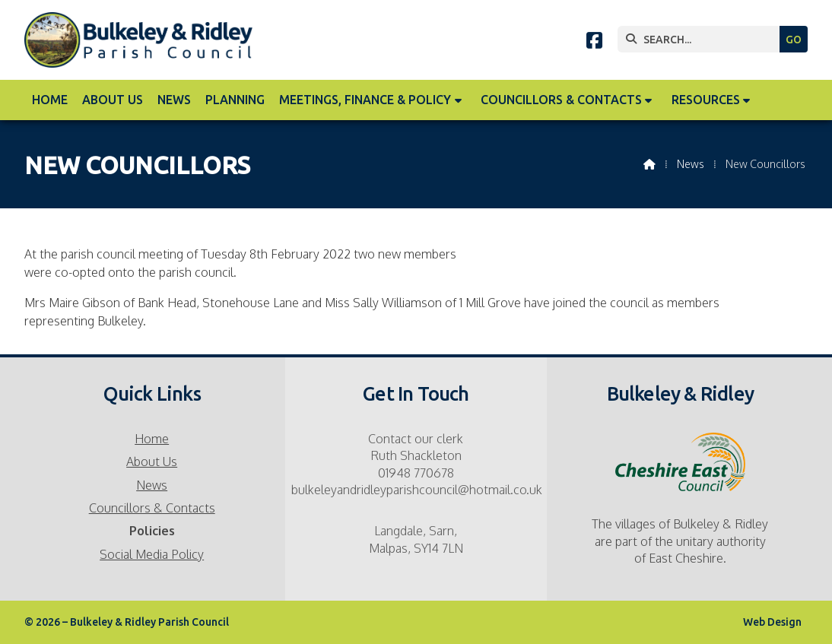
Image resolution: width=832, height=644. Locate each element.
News (691, 164)
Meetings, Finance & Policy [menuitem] (365, 100)
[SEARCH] (702, 39)
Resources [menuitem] (706, 100)
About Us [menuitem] (113, 100)
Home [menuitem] (50, 100)
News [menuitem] (174, 100)
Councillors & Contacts (152, 508)
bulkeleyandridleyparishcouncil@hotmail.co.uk (417, 490)
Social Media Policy (152, 554)
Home (152, 439)
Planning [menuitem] (235, 100)
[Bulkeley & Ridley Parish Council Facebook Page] (594, 43)
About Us (152, 462)
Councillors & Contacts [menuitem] (561, 100)
